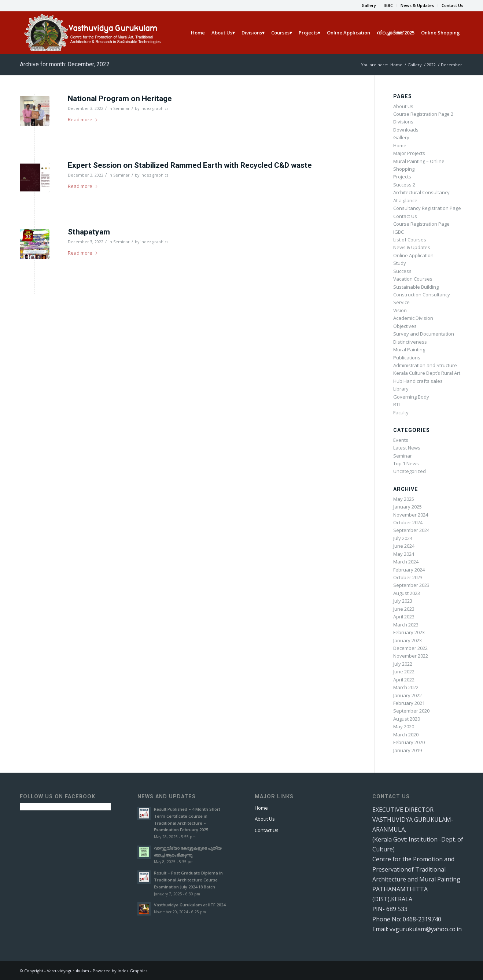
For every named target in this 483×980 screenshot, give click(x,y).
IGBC (388, 5)
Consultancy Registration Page (427, 208)
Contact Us (452, 5)
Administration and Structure (425, 365)
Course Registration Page (421, 224)
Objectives (405, 326)
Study (400, 263)
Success (402, 271)
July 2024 (403, 538)
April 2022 (404, 680)
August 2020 (407, 719)
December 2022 (410, 648)
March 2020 (406, 735)
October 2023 (408, 577)
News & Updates (417, 5)
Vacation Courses (413, 279)
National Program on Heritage (120, 99)
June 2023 (404, 609)
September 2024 (411, 530)
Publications (407, 358)
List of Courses (410, 240)
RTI (397, 404)
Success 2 (404, 185)
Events (401, 440)
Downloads (406, 130)
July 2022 (403, 664)
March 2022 (406, 687)
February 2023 (409, 632)
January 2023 (408, 640)
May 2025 (404, 499)
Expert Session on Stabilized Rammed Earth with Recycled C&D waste (190, 165)
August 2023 (407, 593)
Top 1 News (406, 463)
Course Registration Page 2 (423, 114)
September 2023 (411, 585)
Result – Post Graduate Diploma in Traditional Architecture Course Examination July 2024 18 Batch (188, 880)
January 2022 (408, 695)
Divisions (403, 122)
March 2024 (406, 562)
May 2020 (404, 726)
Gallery (369, 5)
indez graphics (154, 108)
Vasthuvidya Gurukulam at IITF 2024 (190, 905)
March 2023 (406, 625)
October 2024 (408, 522)
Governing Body (411, 397)
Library (401, 389)
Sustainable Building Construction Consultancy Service (422, 295)
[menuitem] (369, 5)
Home (400, 145)
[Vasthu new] (92, 33)
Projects (402, 177)
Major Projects (409, 153)
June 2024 (404, 546)
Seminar (121, 108)
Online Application (413, 255)
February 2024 (409, 570)
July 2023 (403, 601)
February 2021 (409, 703)
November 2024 (411, 515)
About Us (403, 106)
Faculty (401, 413)
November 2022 (411, 656)
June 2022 (404, 672)
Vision (400, 310)
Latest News (407, 448)
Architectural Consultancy (421, 192)
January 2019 (408, 750)
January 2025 (408, 507)
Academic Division (413, 318)
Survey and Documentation (424, 334)
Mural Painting (409, 350)
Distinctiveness (410, 342)
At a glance (405, 200)
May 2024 (404, 554)
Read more (83, 119)
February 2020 (409, 742)
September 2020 (411, 711)
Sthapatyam (89, 232)
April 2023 (404, 617)
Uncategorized (410, 471)
